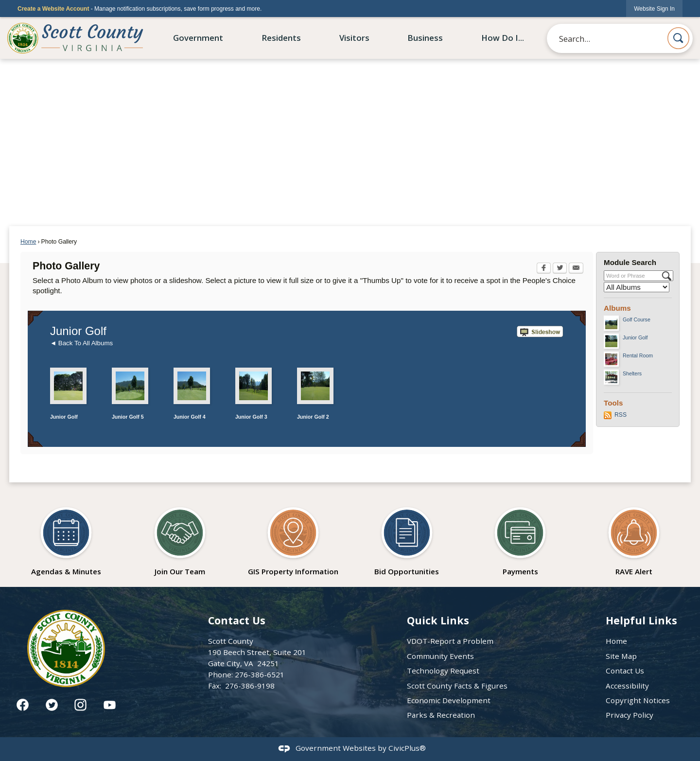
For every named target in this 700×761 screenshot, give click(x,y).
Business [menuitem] (425, 38)
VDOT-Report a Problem (450, 641)
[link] (654, 9)
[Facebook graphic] (23, 705)
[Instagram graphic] (80, 705)
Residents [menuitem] (281, 38)
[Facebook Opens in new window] (544, 269)
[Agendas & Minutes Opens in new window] (66, 538)
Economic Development (449, 700)
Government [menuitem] (198, 38)
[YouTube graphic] (110, 705)
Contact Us (625, 671)
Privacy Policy (630, 715)
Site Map (621, 656)
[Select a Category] (637, 287)
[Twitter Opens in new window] (560, 269)
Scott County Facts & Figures (457, 686)
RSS (621, 415)
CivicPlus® (407, 748)
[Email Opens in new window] (576, 269)
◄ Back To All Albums (81, 343)
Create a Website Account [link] (53, 9)
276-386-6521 (260, 674)
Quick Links (438, 620)
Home (28, 242)
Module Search (630, 262)
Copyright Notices (638, 700)
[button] (678, 38)
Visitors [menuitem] (354, 38)
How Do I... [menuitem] (503, 38)
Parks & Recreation (441, 715)
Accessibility (627, 686)
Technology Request (443, 671)
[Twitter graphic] (52, 705)
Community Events (440, 656)
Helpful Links (641, 620)
